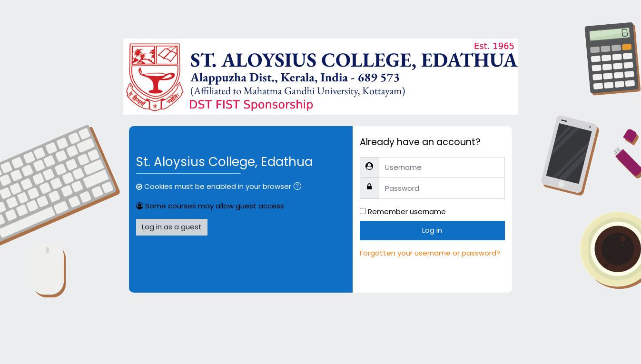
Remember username (407, 212)
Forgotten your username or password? (430, 253)
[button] (299, 187)
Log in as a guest (172, 227)
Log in (432, 230)
